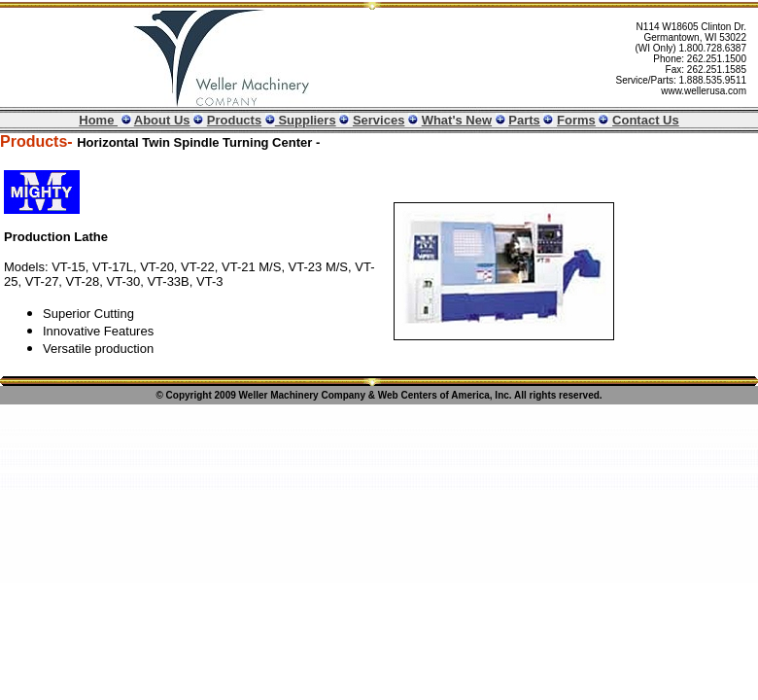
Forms (576, 120)
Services (379, 120)
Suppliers (306, 120)
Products (234, 120)
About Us (162, 120)
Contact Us (646, 120)
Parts (524, 120)
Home (98, 120)
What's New (457, 120)
